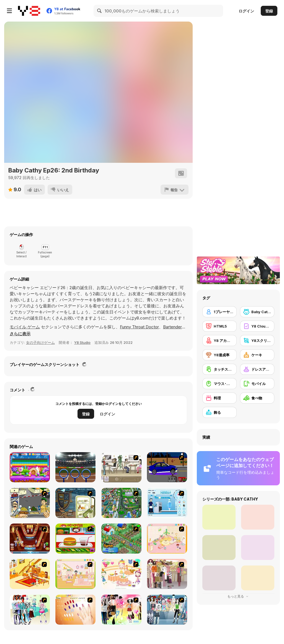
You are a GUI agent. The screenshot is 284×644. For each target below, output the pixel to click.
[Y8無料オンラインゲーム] (29, 11)
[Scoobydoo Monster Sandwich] (75, 503)
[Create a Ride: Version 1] (167, 467)
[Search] (100, 11)
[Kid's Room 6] (75, 574)
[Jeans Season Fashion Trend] (167, 610)
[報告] (175, 190)
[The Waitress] (121, 467)
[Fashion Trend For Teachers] (167, 574)
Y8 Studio (82, 342)
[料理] (220, 398)
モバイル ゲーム (25, 327)
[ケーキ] (257, 355)
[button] (20, 334)
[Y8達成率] (220, 355)
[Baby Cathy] (257, 312)
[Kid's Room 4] (167, 539)
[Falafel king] (30, 503)
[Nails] (75, 610)
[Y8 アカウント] (220, 341)
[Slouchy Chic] (121, 610)
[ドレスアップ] (257, 369)
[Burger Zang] (75, 539)
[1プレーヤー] (220, 312)
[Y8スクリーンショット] (257, 341)
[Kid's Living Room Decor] (30, 574)
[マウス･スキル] (220, 384)
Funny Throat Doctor (139, 327)
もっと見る (238, 596)
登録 (269, 11)
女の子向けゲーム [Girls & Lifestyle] (40, 342)
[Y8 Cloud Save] (257, 326)
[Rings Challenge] (75, 467)
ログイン (246, 11)
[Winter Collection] (30, 610)
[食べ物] (257, 398)
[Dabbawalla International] (121, 503)
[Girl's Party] (121, 574)
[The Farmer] (121, 539)
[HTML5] (220, 326)
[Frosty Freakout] (167, 503)
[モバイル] (257, 384)
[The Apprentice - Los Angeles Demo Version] (30, 539)
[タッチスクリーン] (220, 369)
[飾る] (220, 412)
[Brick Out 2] (30, 467)
